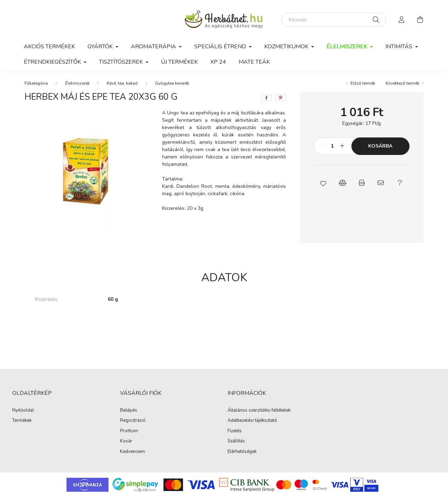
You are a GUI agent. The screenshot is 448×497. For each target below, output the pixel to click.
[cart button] (420, 20)
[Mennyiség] (333, 146)
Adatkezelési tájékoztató (252, 421)
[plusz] (342, 146)
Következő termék (402, 83)
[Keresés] (334, 20)
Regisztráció (133, 421)
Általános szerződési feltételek (259, 411)
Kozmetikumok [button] (287, 47)
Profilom (129, 431)
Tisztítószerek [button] (122, 62)
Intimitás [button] (400, 47)
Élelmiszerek (77, 83)
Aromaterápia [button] (154, 47)
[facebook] (266, 98)
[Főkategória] (36, 83)
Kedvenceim (132, 452)
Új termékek (179, 62)
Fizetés (235, 431)
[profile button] (402, 20)
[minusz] (323, 146)
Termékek (22, 421)
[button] (324, 183)
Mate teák (254, 62)
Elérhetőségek (242, 452)
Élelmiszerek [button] (348, 47)
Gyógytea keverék (172, 83)
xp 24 (218, 62)
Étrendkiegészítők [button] (53, 62)
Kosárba (380, 146)
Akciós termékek (49, 47)
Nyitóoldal (23, 411)
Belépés (129, 411)
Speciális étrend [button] (221, 47)
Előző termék (363, 83)
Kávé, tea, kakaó (122, 83)
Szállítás (236, 441)
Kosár (126, 441)
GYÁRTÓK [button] (101, 47)
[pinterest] (281, 98)
